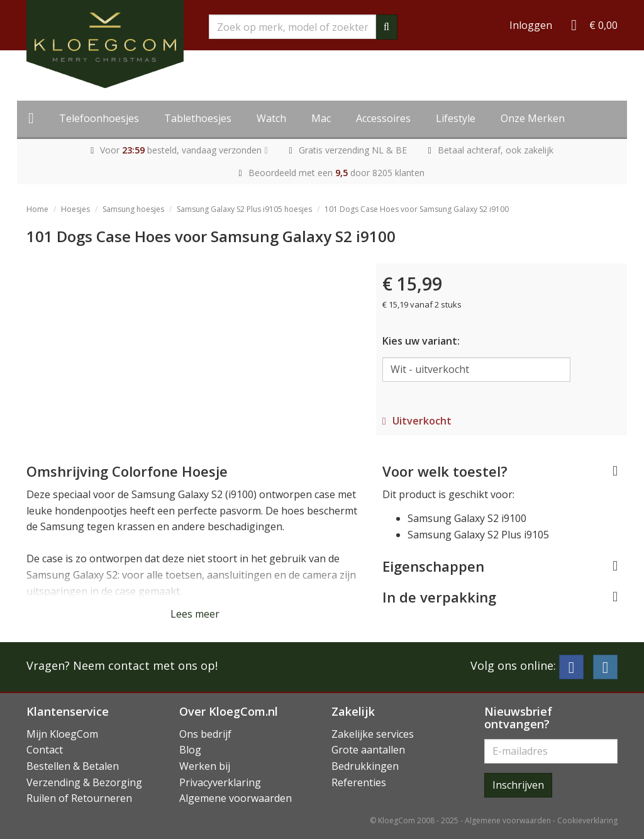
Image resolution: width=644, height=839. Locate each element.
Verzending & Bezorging (84, 782)
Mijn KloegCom (62, 734)
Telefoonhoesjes (99, 118)
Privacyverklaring (220, 782)
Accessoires (383, 118)
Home (37, 209)
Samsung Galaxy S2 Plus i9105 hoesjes (244, 209)
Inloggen (531, 25)
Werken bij (205, 766)
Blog (190, 750)
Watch (271, 118)
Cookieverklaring (587, 820)
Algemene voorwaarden (236, 798)
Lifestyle (456, 118)
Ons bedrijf (205, 734)
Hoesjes (75, 209)
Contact (45, 750)
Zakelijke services (373, 734)
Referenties (359, 782)
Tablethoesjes (198, 118)
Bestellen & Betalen (73, 766)
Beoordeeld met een (336, 173)
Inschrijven (518, 785)
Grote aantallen (368, 750)
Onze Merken (533, 118)
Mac (321, 118)
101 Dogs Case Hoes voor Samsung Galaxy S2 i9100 (417, 209)
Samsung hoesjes (133, 209)
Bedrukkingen (365, 766)
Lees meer (195, 614)
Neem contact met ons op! (145, 665)
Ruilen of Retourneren (79, 798)
